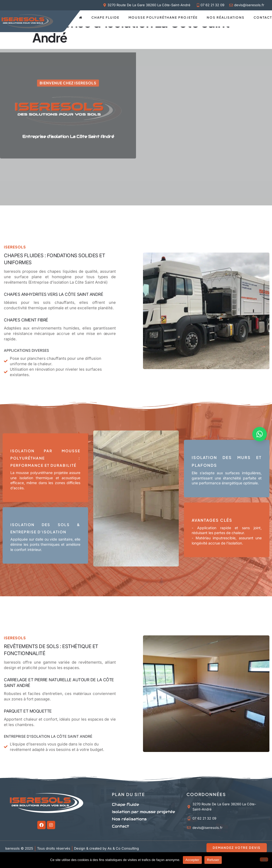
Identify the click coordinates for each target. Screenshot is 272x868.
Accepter (192, 860)
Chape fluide (105, 17)
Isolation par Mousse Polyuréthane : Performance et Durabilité (45, 458)
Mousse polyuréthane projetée (163, 17)
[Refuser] (264, 859)
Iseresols (12, 662)
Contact (263, 17)
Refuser (213, 860)
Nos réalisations (226, 17)
